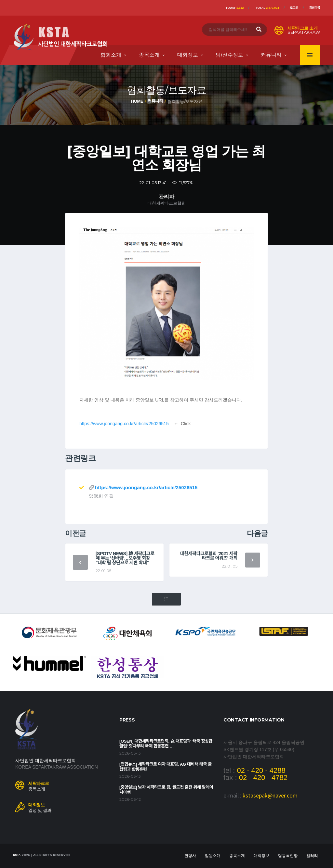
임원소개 (213, 856)
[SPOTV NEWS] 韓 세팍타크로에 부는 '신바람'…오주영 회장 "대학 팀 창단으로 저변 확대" (125, 558)
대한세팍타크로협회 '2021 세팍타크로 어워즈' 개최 (209, 556)
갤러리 (312, 856)
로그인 (294, 8)
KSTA (17, 855)
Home (137, 101)
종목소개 (149, 55)
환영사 (190, 856)
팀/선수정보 (229, 55)
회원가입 (315, 8)
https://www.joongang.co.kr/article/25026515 (124, 424)
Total (267, 8)
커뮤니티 (271, 55)
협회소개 (111, 55)
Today (235, 8)
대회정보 (188, 55)
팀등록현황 (288, 856)
